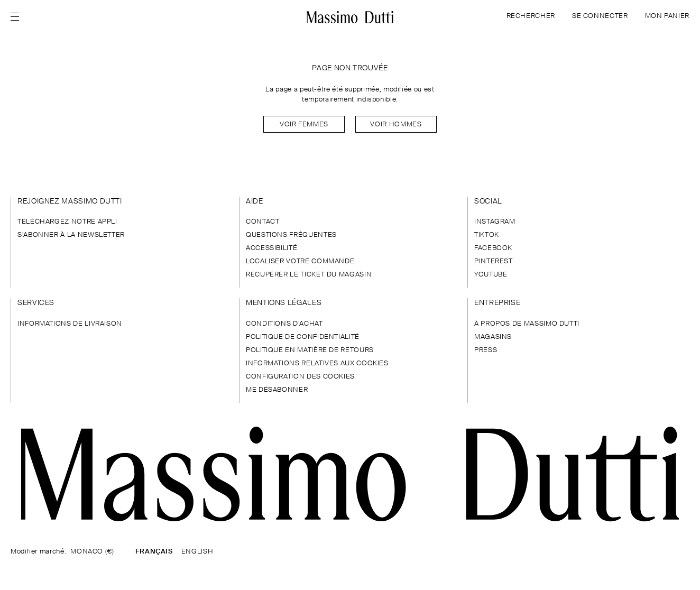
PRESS (486, 350)
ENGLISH (197, 552)
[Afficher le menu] (18, 17)
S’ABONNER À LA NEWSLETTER (71, 235)
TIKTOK (487, 235)
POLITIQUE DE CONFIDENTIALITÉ (303, 337)
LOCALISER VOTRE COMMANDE (300, 261)
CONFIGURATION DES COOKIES (300, 377)
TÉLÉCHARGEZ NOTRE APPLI (67, 222)
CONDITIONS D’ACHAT (284, 324)
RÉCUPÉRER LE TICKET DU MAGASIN (309, 275)
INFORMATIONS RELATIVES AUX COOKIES (317, 363)
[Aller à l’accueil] (350, 17)
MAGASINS (493, 337)
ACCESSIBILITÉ (271, 248)
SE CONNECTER (600, 16)
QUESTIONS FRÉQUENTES (291, 235)
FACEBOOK (493, 248)
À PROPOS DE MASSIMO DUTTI (527, 324)
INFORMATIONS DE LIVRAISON (70, 324)
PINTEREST (494, 261)
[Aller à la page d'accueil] (350, 474)
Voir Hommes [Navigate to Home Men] (396, 125)
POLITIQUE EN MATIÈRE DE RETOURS (310, 350)
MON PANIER (667, 16)
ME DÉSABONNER (277, 390)
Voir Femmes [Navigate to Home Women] (304, 125)
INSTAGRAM (495, 222)
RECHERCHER (531, 16)
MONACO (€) (92, 552)
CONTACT (262, 222)
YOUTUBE (491, 275)
